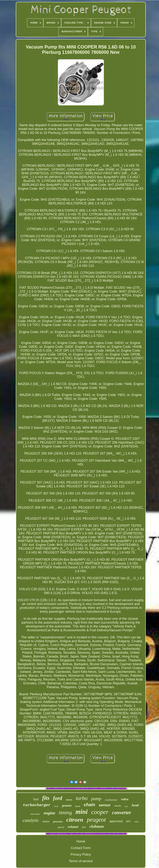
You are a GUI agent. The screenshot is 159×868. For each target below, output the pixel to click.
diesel (56, 806)
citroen (75, 820)
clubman (97, 826)
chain (89, 805)
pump (96, 799)
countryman (111, 800)
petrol (61, 827)
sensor (105, 805)
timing (65, 812)
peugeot (96, 820)
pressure (58, 821)
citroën (69, 800)
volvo (125, 799)
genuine (67, 806)
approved (116, 821)
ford (58, 798)
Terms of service (81, 861)
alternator (35, 814)
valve (137, 822)
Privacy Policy (81, 855)
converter (122, 813)
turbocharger (37, 805)
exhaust (73, 827)
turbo (82, 798)
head (135, 805)
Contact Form (81, 848)
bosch (78, 806)
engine (49, 813)
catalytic (31, 820)
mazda (118, 806)
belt (84, 827)
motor (46, 821)
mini (82, 812)
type (126, 806)
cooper (100, 812)
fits (46, 798)
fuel (36, 799)
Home (81, 841)
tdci (128, 821)
